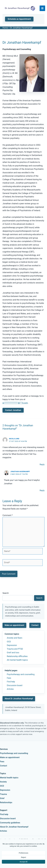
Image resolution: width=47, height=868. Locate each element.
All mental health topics (17, 660)
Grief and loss (13, 653)
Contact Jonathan (13, 410)
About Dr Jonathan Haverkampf (19, 699)
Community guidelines (10, 823)
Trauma (3, 794)
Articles (10, 689)
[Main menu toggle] (42, 8)
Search (6, 593)
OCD (9, 642)
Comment (8, 515)
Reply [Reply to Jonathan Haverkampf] (42, 490)
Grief (2, 798)
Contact (35, 625)
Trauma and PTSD (15, 649)
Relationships (6, 802)
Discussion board (15, 685)
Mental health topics (9, 778)
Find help (11, 682)
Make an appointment (14, 625)
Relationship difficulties (17, 656)
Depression (12, 645)
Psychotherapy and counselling (21, 674)
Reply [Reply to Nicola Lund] (42, 464)
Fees (9, 678)
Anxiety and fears (15, 638)
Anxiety (3, 782)
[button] (19, 19)
